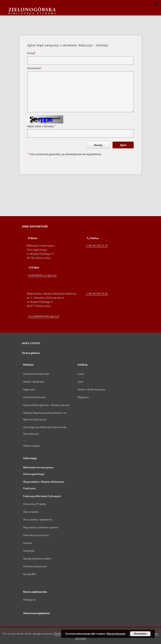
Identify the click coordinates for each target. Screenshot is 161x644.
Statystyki (29, 551)
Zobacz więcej (31, 446)
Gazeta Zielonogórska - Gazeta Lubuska (46, 405)
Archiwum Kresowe (34, 397)
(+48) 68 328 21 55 (97, 246)
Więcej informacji (116, 634)
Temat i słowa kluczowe (91, 389)
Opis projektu (31, 512)
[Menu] (156, 3)
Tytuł (80, 382)
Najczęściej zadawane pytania (41, 527)
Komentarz (35, 68)
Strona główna (31, 353)
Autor (81, 374)
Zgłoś (123, 145)
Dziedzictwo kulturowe (36, 374)
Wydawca (83, 397)
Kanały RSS (30, 574)
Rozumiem (140, 634)
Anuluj (98, 145)
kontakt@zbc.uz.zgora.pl (42, 275)
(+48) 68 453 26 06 (97, 294)
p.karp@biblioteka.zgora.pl (44, 316)
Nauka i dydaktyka (34, 382)
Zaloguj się (30, 600)
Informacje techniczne (36, 535)
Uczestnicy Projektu (35, 504)
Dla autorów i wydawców (38, 520)
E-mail (32, 53)
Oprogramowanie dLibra (37, 559)
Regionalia (29, 389)
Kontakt (28, 543)
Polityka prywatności (35, 566)
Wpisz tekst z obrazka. (42, 126)
